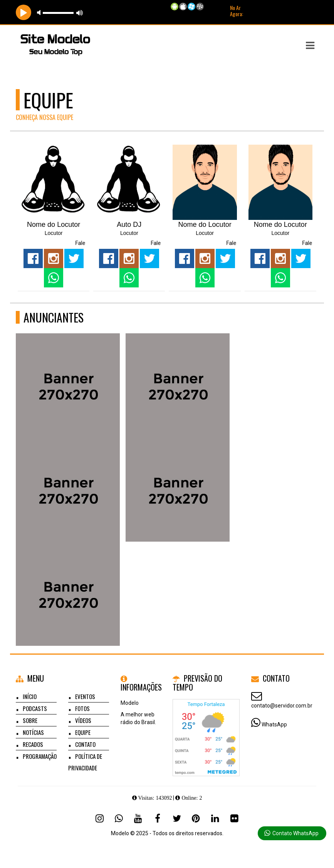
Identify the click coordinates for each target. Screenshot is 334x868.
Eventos (85, 696)
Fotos (82, 708)
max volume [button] (80, 13)
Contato (85, 744)
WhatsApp (274, 724)
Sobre (30, 720)
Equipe (83, 732)
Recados (33, 744)
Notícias (33, 732)
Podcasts (35, 708)
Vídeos (83, 720)
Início (30, 696)
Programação (40, 756)
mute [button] (40, 13)
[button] (310, 46)
